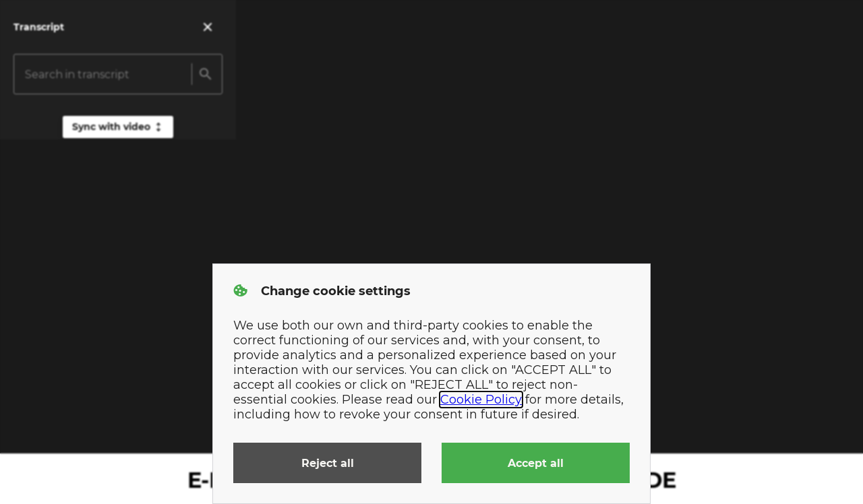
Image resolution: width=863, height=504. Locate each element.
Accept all (536, 463)
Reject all (328, 463)
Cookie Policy (481, 400)
